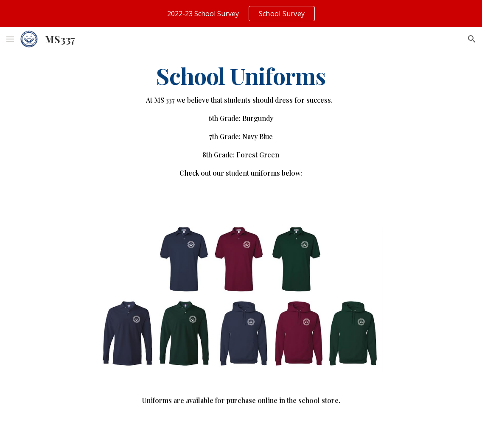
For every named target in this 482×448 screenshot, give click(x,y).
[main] (241, 125)
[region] (241, 14)
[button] (10, 39)
